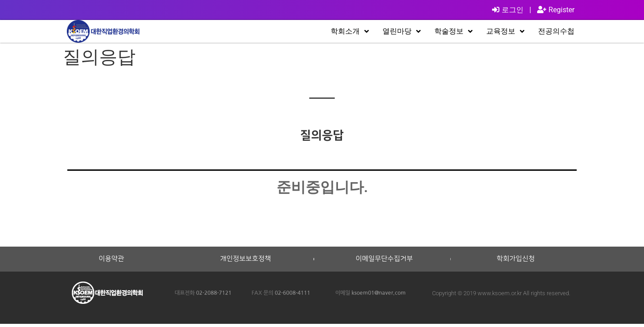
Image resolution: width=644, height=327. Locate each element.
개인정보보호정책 (246, 259)
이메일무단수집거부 (384, 259)
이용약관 (111, 259)
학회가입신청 (516, 259)
